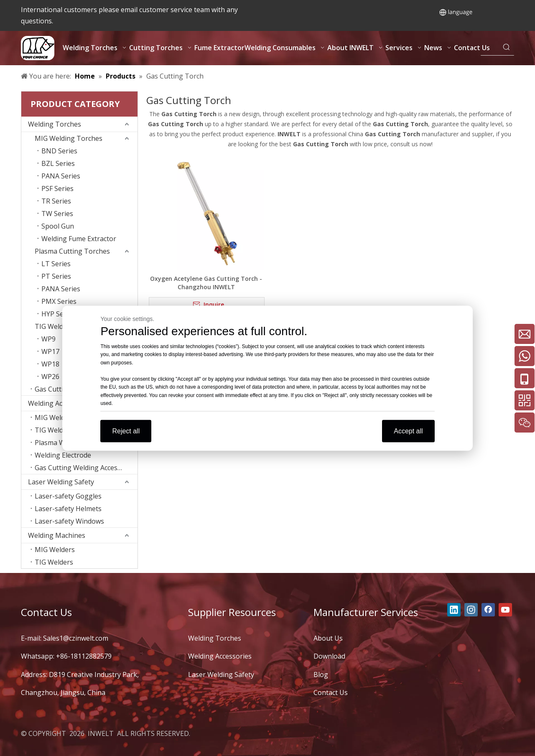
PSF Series (57, 188)
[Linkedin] (454, 610)
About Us (328, 638)
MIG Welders (55, 550)
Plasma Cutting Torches (72, 251)
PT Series (56, 276)
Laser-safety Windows (69, 521)
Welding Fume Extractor (79, 239)
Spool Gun (58, 226)
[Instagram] (471, 610)
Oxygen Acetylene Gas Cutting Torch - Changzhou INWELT (206, 283)
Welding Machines (57, 535)
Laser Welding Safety (61, 482)
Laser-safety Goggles (68, 496)
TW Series (57, 214)
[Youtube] (505, 610)
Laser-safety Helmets (68, 509)
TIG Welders (54, 562)
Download (329, 656)
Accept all (408, 431)
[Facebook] (488, 610)
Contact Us (331, 692)
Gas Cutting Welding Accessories (86, 468)
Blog (321, 675)
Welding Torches (55, 124)
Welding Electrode (63, 455)
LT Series (56, 264)
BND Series (59, 151)
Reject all (126, 431)
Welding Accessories (220, 656)
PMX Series (59, 301)
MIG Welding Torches (69, 138)
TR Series (56, 201)
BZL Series (58, 163)
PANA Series (61, 176)
